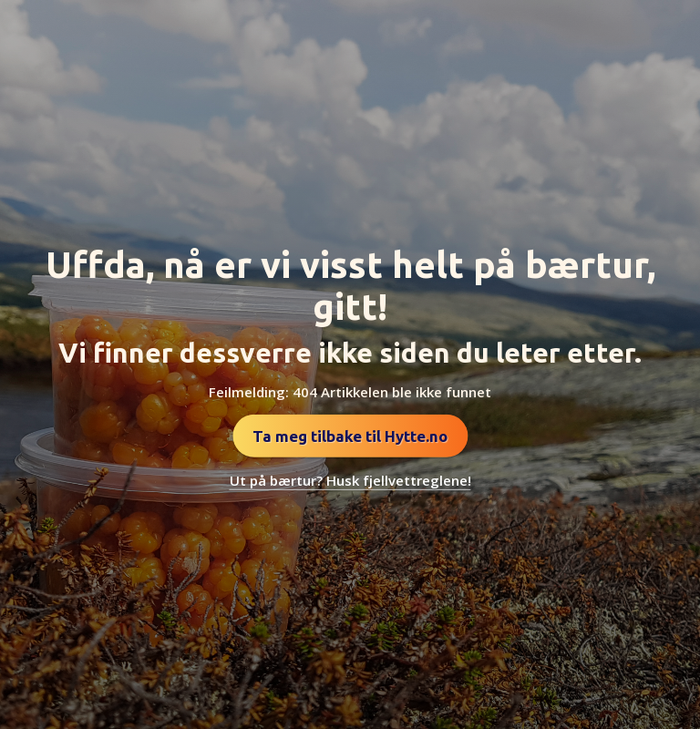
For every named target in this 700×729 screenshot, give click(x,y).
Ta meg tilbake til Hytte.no (350, 436)
